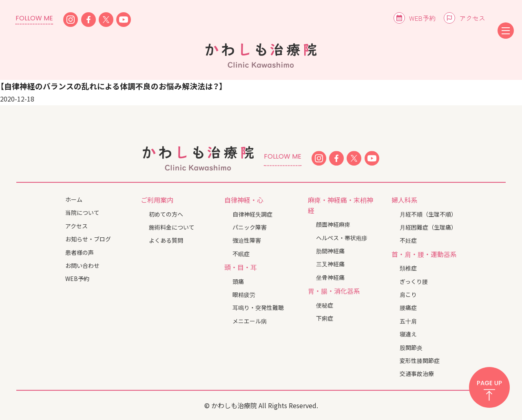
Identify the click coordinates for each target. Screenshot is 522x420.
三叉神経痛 (330, 264)
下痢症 (325, 318)
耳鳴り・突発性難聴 (258, 308)
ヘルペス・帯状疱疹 (342, 238)
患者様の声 (80, 252)
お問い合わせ (82, 265)
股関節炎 (411, 347)
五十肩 (408, 321)
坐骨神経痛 (330, 277)
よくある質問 (166, 241)
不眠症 (241, 254)
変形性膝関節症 (420, 360)
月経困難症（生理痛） (428, 227)
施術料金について (172, 227)
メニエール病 (250, 321)
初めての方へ (166, 214)
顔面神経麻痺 (333, 224)
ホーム (74, 199)
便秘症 (325, 305)
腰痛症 (408, 308)
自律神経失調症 (252, 214)
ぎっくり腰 (414, 281)
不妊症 (408, 241)
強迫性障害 (247, 241)
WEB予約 (422, 18)
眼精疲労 (244, 294)
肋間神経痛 (330, 251)
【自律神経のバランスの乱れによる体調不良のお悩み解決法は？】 (112, 86)
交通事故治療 (417, 374)
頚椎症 (408, 268)
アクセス (472, 18)
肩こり (408, 294)
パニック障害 (250, 227)
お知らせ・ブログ (88, 239)
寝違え (408, 334)
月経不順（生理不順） (428, 214)
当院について (82, 213)
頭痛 (238, 281)
